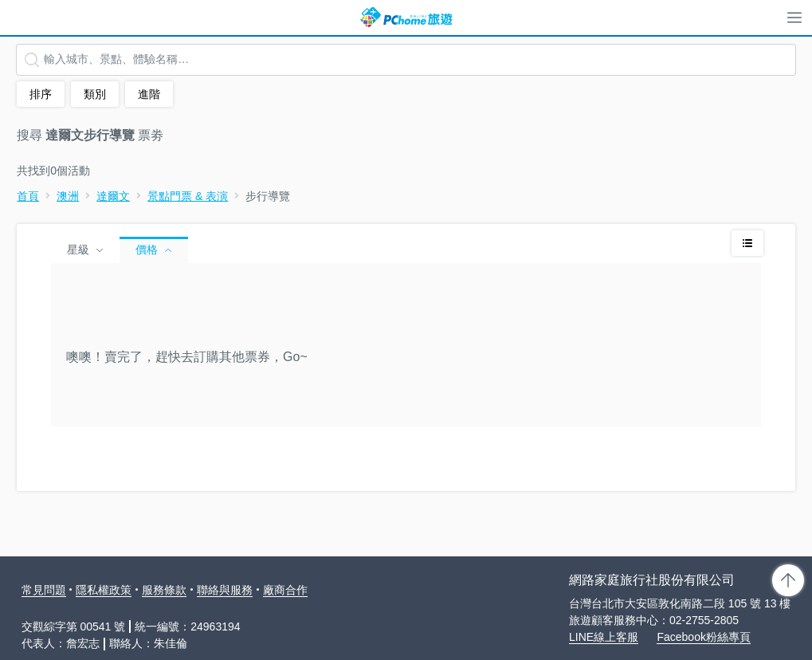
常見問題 (44, 590)
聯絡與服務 (225, 590)
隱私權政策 (104, 590)
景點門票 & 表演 (188, 196)
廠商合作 (285, 590)
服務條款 (164, 590)
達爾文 (113, 196)
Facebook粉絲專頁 (703, 637)
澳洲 (68, 196)
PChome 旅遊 (406, 18)
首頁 (28, 196)
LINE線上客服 (604, 637)
